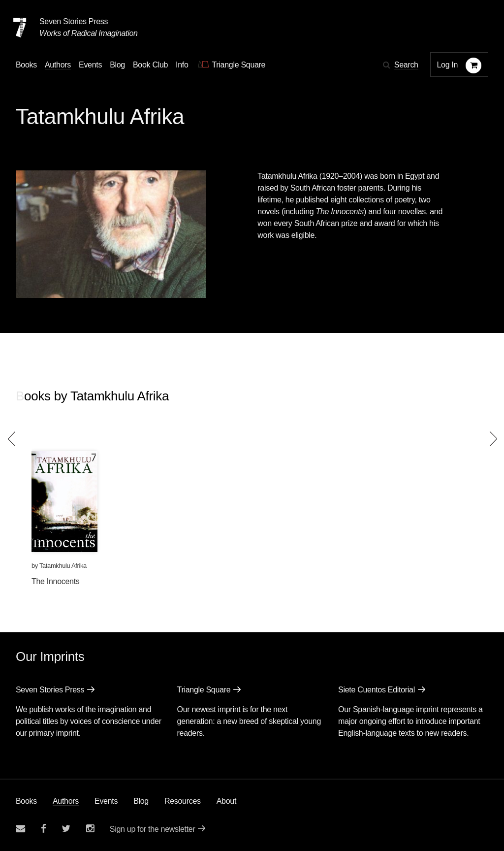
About (226, 801)
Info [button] (182, 65)
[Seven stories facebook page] (44, 829)
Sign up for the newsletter (153, 829)
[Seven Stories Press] (20, 28)
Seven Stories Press (74, 21)
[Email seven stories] (20, 829)
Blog (141, 801)
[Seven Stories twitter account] (66, 829)
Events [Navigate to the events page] (90, 65)
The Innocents (56, 581)
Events (106, 801)
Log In (448, 65)
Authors (66, 801)
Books (26, 801)
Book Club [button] (150, 65)
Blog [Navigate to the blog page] (117, 65)
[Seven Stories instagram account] (90, 829)
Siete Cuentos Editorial (377, 690)
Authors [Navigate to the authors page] (58, 65)
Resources (183, 801)
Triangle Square (204, 690)
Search (406, 65)
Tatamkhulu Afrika (63, 566)
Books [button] (26, 65)
